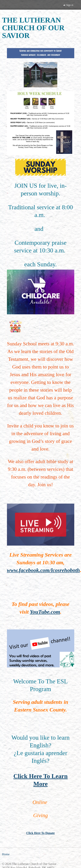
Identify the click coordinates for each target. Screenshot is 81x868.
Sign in (70, 5)
